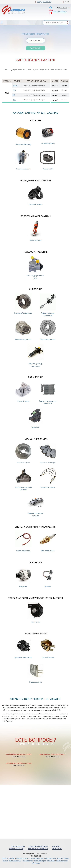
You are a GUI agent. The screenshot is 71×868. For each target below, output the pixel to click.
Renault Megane (15, 861)
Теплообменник (48, 648)
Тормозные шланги (48, 478)
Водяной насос (23, 392)
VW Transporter (62, 861)
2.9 (14, 95)
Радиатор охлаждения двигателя (48, 393)
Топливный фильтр (23, 160)
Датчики (48, 577)
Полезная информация (38, 846)
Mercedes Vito (50, 858)
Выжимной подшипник (23, 304)
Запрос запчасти (16, 849)
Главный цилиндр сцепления (48, 305)
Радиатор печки (36, 673)
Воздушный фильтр (23, 135)
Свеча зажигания (48, 541)
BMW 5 (5, 858)
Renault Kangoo (40, 861)
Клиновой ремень (36, 195)
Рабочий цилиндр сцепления (36, 356)
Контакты (56, 846)
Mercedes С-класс (37, 858)
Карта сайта (57, 849)
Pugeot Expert (28, 861)
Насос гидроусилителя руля (35, 268)
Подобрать (36, 48)
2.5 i (14, 90)
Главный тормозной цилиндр (36, 505)
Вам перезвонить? (60, 11)
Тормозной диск (23, 454)
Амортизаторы (36, 231)
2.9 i (14, 100)
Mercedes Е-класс (23, 858)
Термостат (36, 418)
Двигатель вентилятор (23, 648)
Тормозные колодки (48, 454)
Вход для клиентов (44, 2)
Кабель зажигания (23, 541)
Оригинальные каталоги (38, 849)
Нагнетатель (36, 613)
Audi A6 (60, 858)
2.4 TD (15, 85)
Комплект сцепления (23, 330)
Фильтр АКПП (48, 160)
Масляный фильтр (48, 135)
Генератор (23, 577)
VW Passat (36, 863)
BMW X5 (12, 858)
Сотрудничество (18, 846)
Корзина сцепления (48, 330)
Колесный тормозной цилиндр (23, 479)
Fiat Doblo (51, 861)
